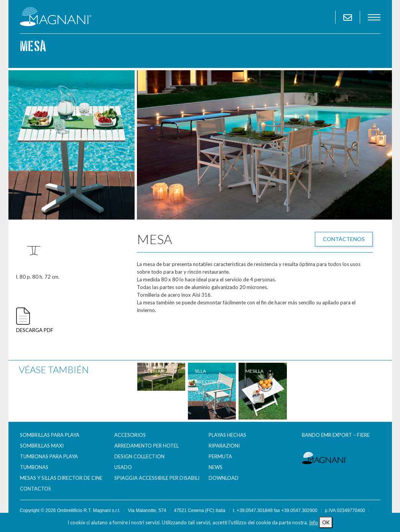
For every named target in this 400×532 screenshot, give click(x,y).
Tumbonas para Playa (49, 456)
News (216, 467)
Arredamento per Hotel (147, 446)
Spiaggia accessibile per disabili (157, 478)
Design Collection (139, 456)
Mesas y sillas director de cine (61, 478)
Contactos (35, 489)
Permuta (220, 456)
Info (314, 522)
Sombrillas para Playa (50, 435)
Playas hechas (227, 435)
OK (326, 522)
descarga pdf (35, 330)
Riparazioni (224, 446)
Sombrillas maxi (42, 446)
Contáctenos (344, 239)
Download (224, 478)
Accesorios (130, 435)
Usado (123, 467)
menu (374, 17)
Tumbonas (34, 467)
